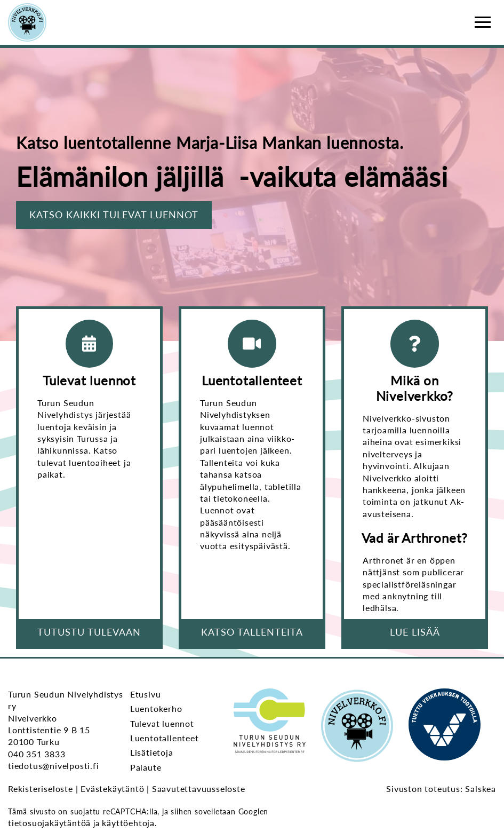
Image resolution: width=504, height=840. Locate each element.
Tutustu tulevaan (89, 632)
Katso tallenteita (252, 632)
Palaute (146, 767)
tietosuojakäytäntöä (49, 823)
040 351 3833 (37, 754)
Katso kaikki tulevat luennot (114, 215)
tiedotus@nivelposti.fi (54, 766)
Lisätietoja (152, 752)
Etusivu (146, 694)
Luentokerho (156, 708)
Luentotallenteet (165, 738)
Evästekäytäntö (112, 789)
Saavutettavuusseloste (199, 789)
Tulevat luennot (162, 723)
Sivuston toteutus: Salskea (441, 789)
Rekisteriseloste (41, 789)
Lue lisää (415, 632)
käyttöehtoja (128, 823)
